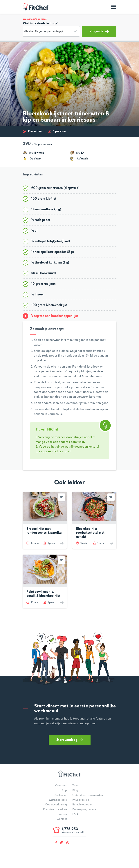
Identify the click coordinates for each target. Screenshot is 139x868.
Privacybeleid (81, 800)
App (64, 790)
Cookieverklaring (56, 805)
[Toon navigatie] (114, 7)
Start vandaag (70, 740)
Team (76, 786)
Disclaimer (60, 795)
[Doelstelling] (51, 31)
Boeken (62, 814)
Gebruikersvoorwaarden (88, 795)
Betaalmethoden (82, 805)
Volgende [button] (99, 31)
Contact (62, 819)
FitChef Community (36, 7)
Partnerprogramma (84, 809)
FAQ (75, 814)
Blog (75, 790)
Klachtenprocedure (55, 809)
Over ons (61, 786)
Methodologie (58, 800)
